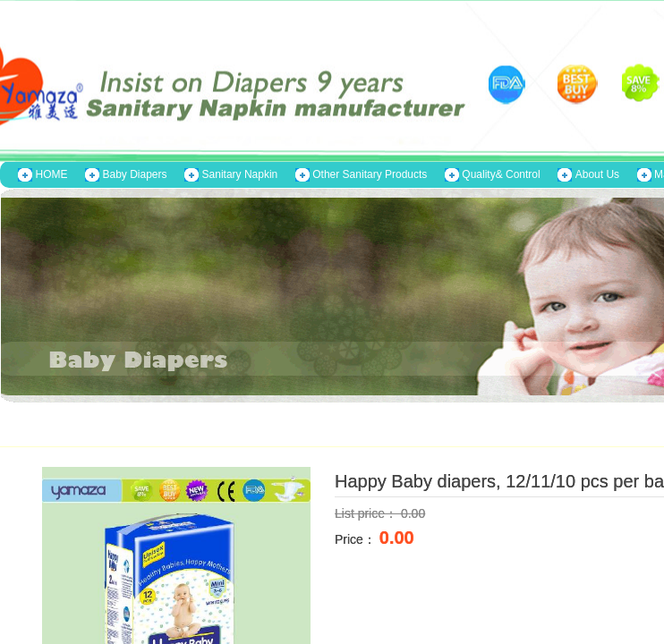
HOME (52, 174)
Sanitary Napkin (240, 174)
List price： (368, 513)
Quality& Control (501, 174)
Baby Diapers (135, 174)
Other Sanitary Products (370, 174)
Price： (357, 539)
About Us (597, 174)
